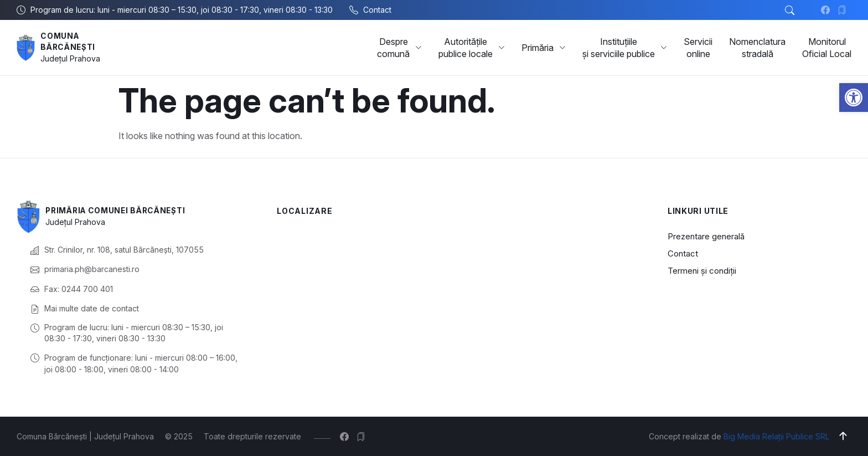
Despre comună (399, 48)
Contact (683, 253)
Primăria (544, 48)
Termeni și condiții (702, 271)
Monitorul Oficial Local (827, 48)
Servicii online (698, 48)
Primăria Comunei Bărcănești (118, 210)
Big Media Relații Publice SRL (776, 436)
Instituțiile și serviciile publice (625, 48)
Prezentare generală (706, 236)
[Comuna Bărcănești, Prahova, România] (456, 283)
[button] (854, 98)
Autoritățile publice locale (472, 48)
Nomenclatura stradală (757, 48)
